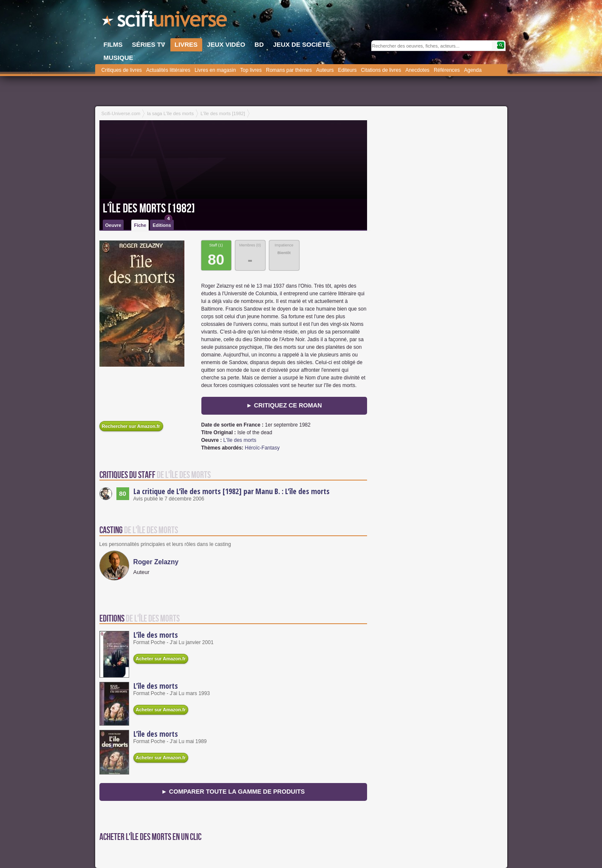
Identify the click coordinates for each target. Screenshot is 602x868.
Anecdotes (417, 70)
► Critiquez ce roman (284, 405)
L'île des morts (240, 440)
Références (447, 70)
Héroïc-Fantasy (262, 448)
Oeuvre (113, 225)
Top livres (251, 70)
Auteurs (325, 70)
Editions (162, 224)
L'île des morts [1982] (149, 209)
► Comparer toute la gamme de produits (233, 792)
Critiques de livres (122, 70)
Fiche (140, 225)
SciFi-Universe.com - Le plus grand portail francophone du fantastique (165, 21)
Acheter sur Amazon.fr (161, 659)
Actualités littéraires (168, 70)
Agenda (473, 70)
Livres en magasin (215, 70)
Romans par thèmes (289, 70)
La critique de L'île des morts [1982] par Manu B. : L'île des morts (232, 491)
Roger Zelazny (156, 562)
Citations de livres (381, 70)
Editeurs (347, 70)
